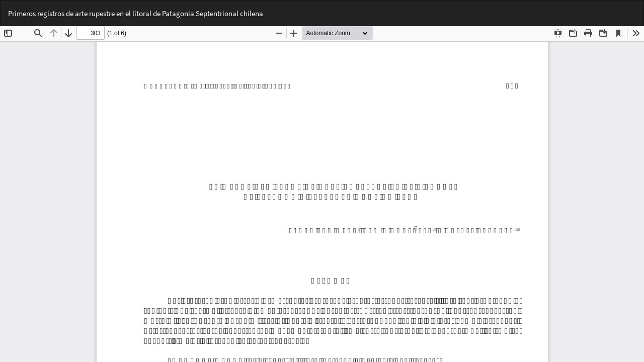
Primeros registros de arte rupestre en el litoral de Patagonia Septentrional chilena (136, 13)
